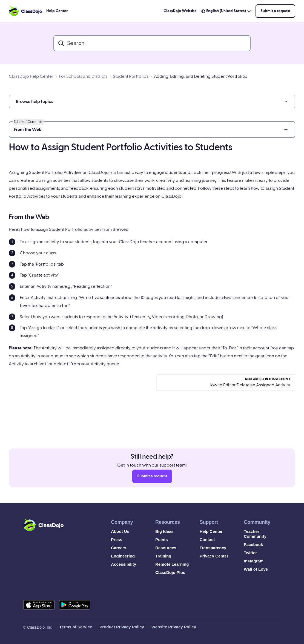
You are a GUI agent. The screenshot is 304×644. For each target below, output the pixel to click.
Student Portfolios (131, 76)
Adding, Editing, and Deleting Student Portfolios (200, 76)
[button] (152, 102)
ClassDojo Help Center (31, 76)
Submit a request (275, 11)
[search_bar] (152, 43)
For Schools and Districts (83, 76)
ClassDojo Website (180, 11)
